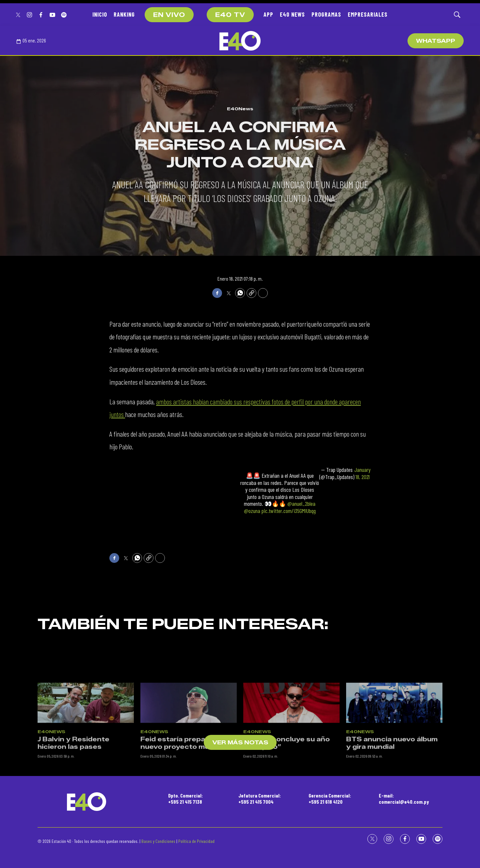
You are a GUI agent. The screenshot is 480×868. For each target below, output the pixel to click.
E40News (240, 109)
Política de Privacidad (196, 841)
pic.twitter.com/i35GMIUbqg (289, 511)
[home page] (240, 41)
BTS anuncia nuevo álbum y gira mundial (392, 784)
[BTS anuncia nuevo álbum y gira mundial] (394, 743)
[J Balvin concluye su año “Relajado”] (291, 743)
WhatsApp (436, 41)
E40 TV (230, 15)
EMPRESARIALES (368, 14)
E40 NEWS (292, 14)
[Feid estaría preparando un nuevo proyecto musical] (189, 743)
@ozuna (252, 511)
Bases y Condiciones (158, 841)
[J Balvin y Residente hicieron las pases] (86, 743)
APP (268, 14)
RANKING (124, 14)
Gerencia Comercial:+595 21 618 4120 (330, 798)
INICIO (100, 14)
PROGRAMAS (326, 14)
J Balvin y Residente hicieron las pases (73, 784)
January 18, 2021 (362, 473)
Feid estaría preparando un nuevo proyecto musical (188, 784)
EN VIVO (169, 15)
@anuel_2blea (301, 504)
